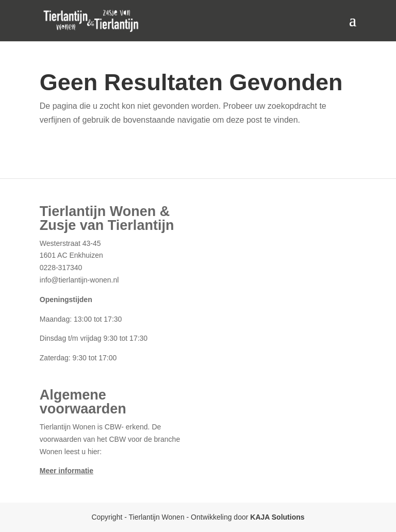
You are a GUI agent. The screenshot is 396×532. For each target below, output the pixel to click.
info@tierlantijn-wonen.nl (79, 280)
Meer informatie (67, 471)
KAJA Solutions (277, 517)
